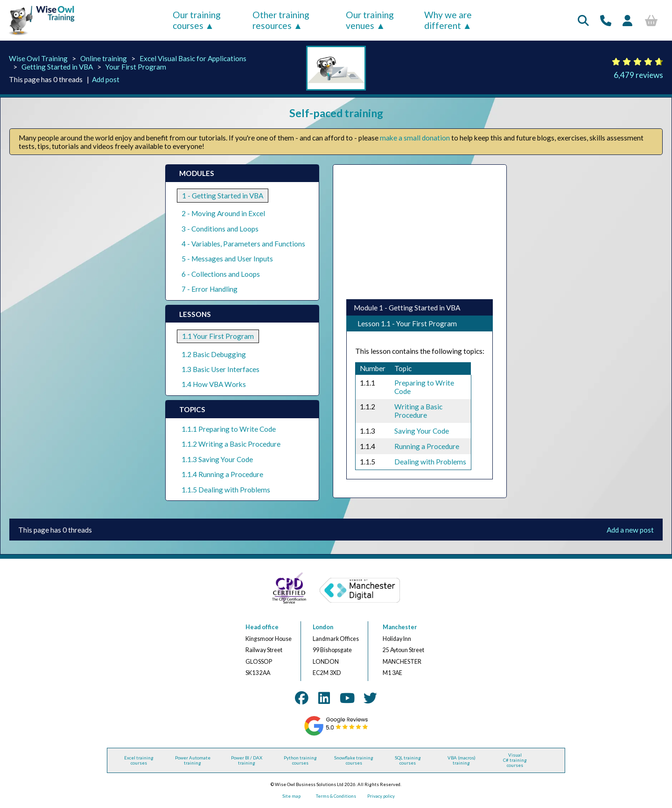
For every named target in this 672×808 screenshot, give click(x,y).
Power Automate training (193, 760)
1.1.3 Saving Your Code (217, 459)
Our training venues (370, 20)
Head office (262, 627)
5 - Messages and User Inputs (227, 259)
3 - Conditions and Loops (220, 229)
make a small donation (415, 138)
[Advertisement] (419, 232)
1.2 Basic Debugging (214, 354)
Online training (104, 58)
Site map (291, 796)
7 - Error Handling (210, 289)
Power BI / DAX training (247, 760)
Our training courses (197, 20)
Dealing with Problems (430, 462)
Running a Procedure (427, 446)
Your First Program (136, 67)
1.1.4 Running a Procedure (222, 474)
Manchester (400, 627)
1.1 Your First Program (218, 336)
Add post (106, 79)
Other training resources (281, 20)
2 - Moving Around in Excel (223, 213)
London (323, 627)
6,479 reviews (638, 75)
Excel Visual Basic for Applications (193, 58)
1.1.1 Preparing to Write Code (229, 429)
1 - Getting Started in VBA (223, 196)
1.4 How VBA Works (214, 384)
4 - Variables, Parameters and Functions (243, 244)
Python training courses (300, 760)
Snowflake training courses (354, 760)
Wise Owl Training (38, 58)
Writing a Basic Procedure (418, 411)
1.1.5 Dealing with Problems (226, 490)
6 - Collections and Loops (221, 274)
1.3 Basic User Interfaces (220, 369)
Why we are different (448, 20)
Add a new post (630, 530)
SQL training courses (408, 760)
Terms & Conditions (336, 796)
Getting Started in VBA (57, 67)
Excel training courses (139, 760)
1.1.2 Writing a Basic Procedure (231, 444)
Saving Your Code (422, 431)
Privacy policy (381, 796)
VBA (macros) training (462, 760)
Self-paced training (336, 113)
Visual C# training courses (515, 760)
